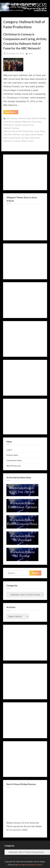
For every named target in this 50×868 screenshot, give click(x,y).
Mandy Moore (37, 135)
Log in (9, 450)
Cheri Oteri (36, 122)
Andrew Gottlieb (39, 118)
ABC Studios (12, 118)
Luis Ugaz (25, 135)
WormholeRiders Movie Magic (19, 4)
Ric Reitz (25, 138)
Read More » (12, 113)
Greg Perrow (28, 125)
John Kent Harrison (12, 135)
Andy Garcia (9, 122)
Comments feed (14, 460)
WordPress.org (13, 466)
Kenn (31, 53)
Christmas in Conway (12, 125)
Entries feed (12, 455)
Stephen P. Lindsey (12, 141)
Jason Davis (40, 131)
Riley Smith (35, 138)
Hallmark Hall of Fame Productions (18, 131)
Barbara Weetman (23, 122)
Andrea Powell (25, 118)
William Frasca (28, 141)
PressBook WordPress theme (30, 865)
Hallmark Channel (11, 128)
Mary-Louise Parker (12, 138)
